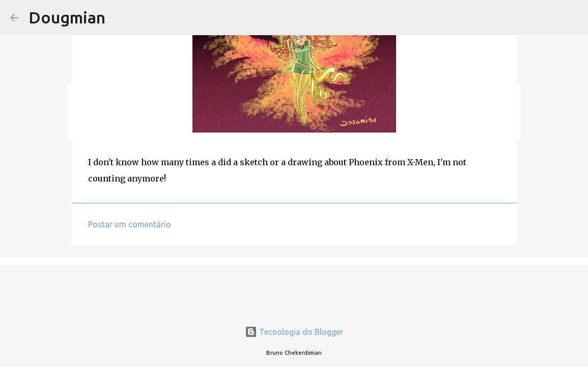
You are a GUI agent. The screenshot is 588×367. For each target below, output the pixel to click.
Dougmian (67, 17)
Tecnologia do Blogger (294, 332)
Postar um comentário (130, 224)
